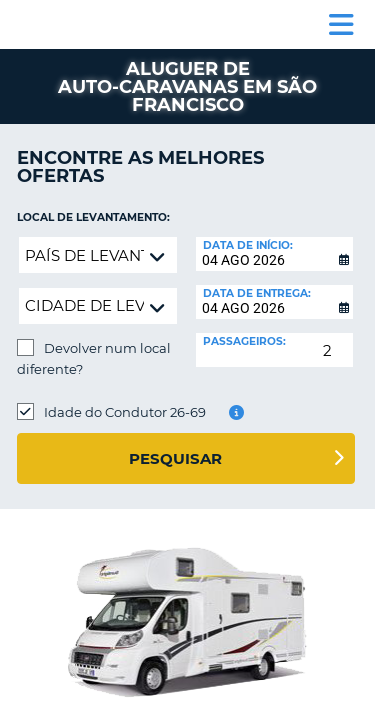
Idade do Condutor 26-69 (125, 412)
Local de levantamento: (93, 217)
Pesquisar (175, 458)
